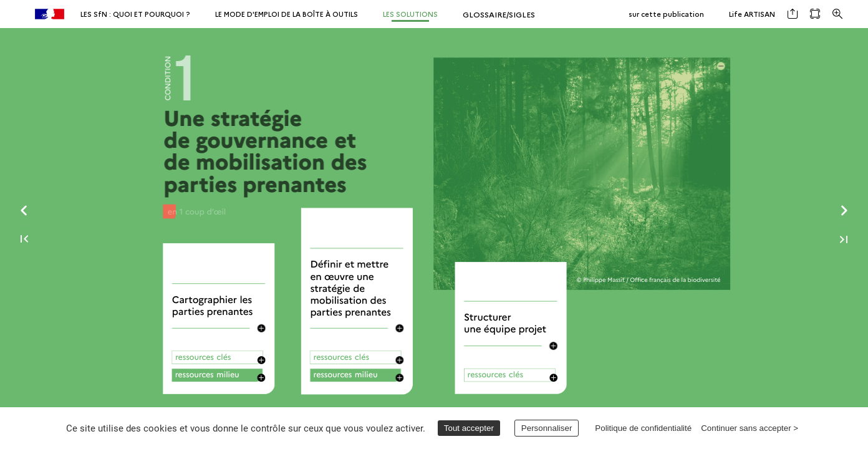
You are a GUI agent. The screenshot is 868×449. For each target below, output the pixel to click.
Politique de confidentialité (643, 428)
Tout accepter (469, 428)
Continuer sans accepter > (750, 428)
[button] (793, 14)
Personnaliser (547, 428)
